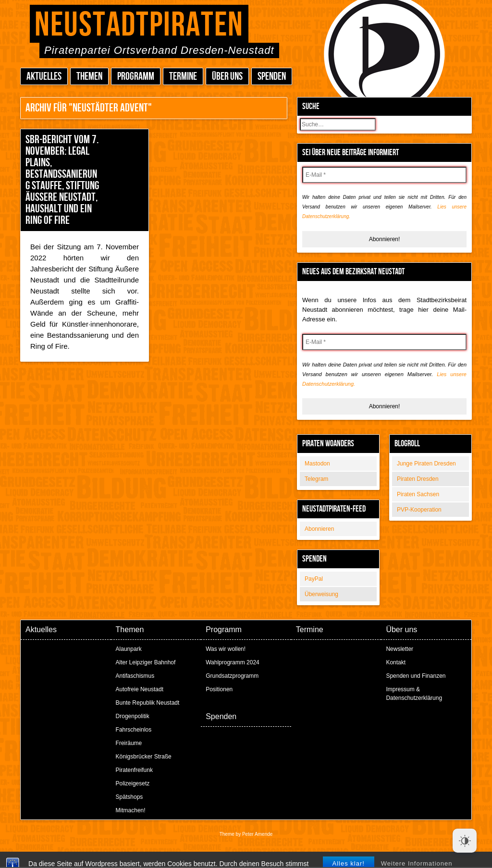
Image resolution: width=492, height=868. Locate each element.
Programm (136, 77)
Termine (183, 77)
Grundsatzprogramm (232, 676)
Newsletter (400, 649)
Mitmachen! (131, 810)
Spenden (272, 77)
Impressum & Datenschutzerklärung (414, 694)
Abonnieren (319, 529)
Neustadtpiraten (139, 25)
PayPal (314, 579)
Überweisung (321, 594)
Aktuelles (44, 77)
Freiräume (129, 743)
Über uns (227, 77)
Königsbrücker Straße (144, 757)
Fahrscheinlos (134, 730)
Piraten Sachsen (418, 494)
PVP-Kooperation (419, 510)
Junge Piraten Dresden (426, 464)
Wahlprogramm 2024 (233, 662)
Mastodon (317, 464)
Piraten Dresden (418, 479)
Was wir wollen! (226, 649)
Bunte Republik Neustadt (148, 703)
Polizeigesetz (133, 783)
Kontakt (396, 662)
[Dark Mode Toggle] (465, 841)
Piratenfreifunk (134, 770)
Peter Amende (257, 834)
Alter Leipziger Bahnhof (146, 662)
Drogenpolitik (133, 716)
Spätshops (129, 797)
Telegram (316, 479)
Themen (89, 77)
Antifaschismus (135, 676)
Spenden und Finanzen (416, 676)
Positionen (219, 689)
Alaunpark (129, 649)
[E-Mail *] (384, 175)
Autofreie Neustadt (140, 689)
